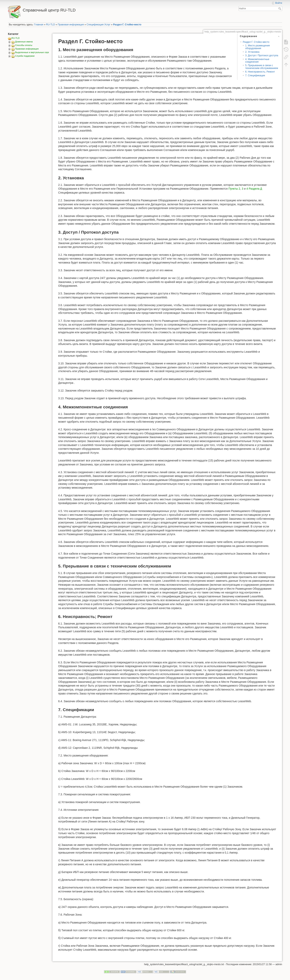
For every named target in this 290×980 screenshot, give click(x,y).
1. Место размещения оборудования (257, 47)
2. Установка (252, 52)
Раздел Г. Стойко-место (127, 25)
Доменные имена (24, 42)
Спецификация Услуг (98, 25)
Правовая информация (71, 25)
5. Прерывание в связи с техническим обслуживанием (262, 67)
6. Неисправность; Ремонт (260, 72)
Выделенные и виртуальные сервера (34, 52)
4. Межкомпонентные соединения (257, 61)
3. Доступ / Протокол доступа (262, 55)
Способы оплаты (24, 45)
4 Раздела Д (254, 189)
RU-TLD (51, 25)
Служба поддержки (25, 56)
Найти (280, 9)
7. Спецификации (255, 75)
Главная (39, 25)
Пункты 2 (234, 189)
